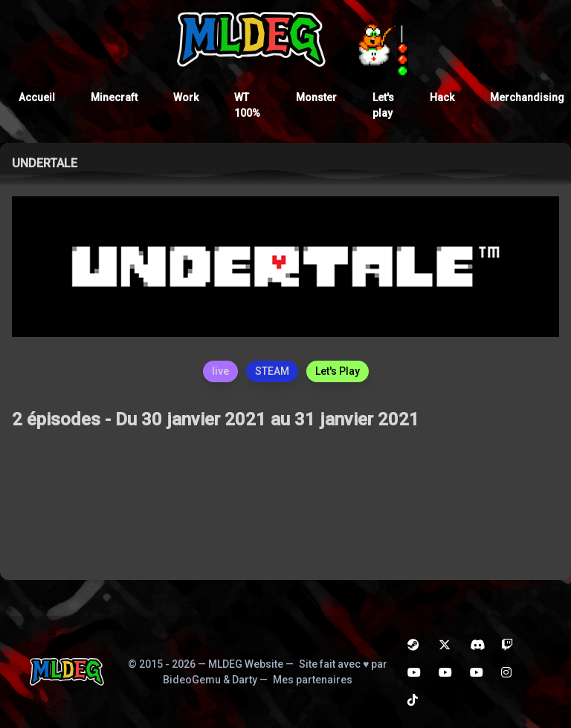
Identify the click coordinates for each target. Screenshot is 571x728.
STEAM (272, 371)
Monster (316, 97)
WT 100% (247, 105)
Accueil (37, 97)
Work (186, 97)
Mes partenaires (313, 680)
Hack (442, 97)
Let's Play (338, 371)
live (220, 371)
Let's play (383, 105)
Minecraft (114, 97)
